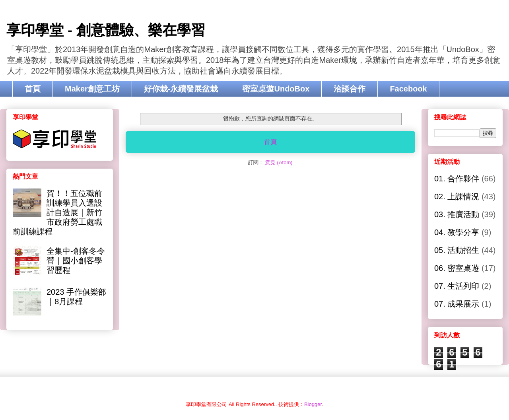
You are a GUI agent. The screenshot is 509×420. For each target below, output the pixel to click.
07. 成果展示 (457, 304)
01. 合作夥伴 (457, 179)
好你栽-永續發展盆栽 (181, 89)
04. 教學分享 (457, 232)
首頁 (33, 89)
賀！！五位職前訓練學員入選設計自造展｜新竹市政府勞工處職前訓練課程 (57, 212)
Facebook (408, 89)
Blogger (313, 404)
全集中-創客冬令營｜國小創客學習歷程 (76, 261)
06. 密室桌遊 (457, 268)
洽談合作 (350, 89)
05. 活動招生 (457, 250)
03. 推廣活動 (457, 214)
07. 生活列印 (457, 286)
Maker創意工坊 (92, 89)
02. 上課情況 (457, 196)
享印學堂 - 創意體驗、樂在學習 (106, 30)
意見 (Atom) (279, 162)
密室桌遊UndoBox (276, 89)
